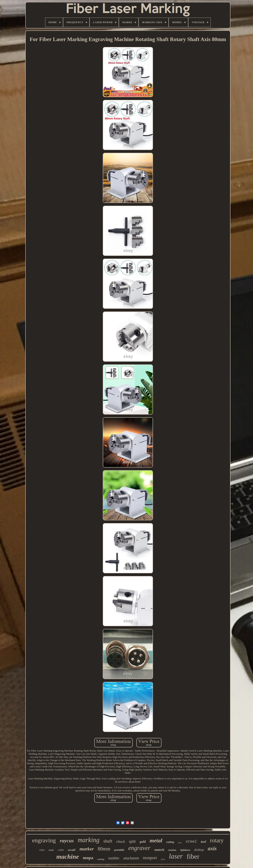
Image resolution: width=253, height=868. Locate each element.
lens (180, 843)
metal (156, 840)
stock (163, 859)
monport (150, 858)
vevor (51, 850)
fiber (193, 856)
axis (212, 848)
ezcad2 (72, 850)
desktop (199, 850)
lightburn (185, 850)
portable (119, 850)
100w (42, 850)
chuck (121, 841)
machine (68, 857)
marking (89, 840)
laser (176, 856)
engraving (44, 840)
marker (87, 849)
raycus (67, 841)
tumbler (114, 858)
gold (143, 842)
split (132, 841)
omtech (159, 850)
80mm (104, 849)
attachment (131, 858)
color (61, 850)
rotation (172, 850)
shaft (108, 841)
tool (203, 842)
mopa (88, 858)
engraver (139, 848)
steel (191, 842)
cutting (170, 842)
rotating (101, 859)
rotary (217, 840)
